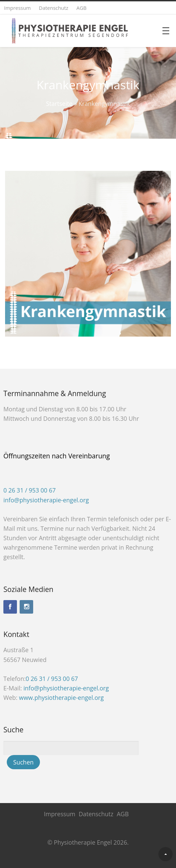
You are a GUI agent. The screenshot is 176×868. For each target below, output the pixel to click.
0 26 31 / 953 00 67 (30, 490)
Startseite (59, 104)
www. (61, 698)
